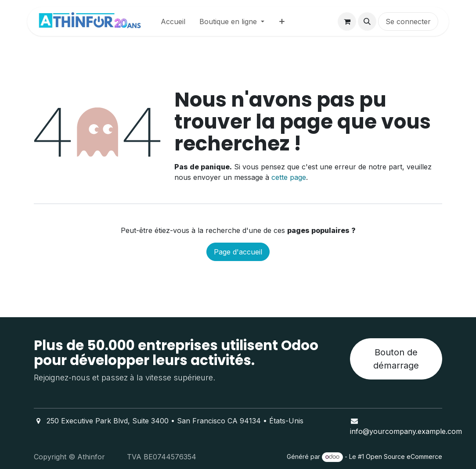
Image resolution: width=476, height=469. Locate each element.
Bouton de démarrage (396, 359)
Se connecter (408, 21)
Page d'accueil (238, 252)
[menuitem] (173, 21)
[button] (367, 21)
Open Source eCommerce (404, 456)
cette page (289, 177)
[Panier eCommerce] (347, 21)
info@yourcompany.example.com (406, 431)
